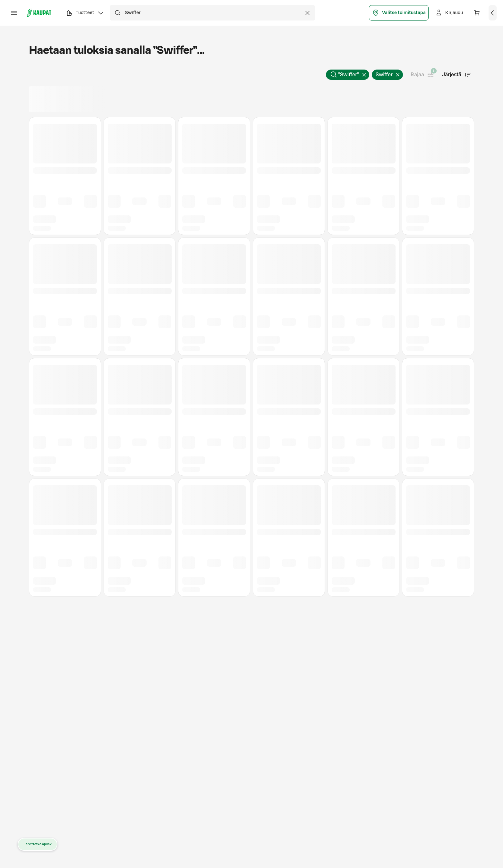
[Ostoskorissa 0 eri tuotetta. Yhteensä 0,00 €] (477, 13)
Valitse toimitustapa (399, 13)
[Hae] (117, 13)
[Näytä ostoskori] (493, 13)
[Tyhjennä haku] (307, 13)
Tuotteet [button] (85, 14)
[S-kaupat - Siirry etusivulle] (39, 13)
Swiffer (389, 76)
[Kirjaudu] (449, 13)
